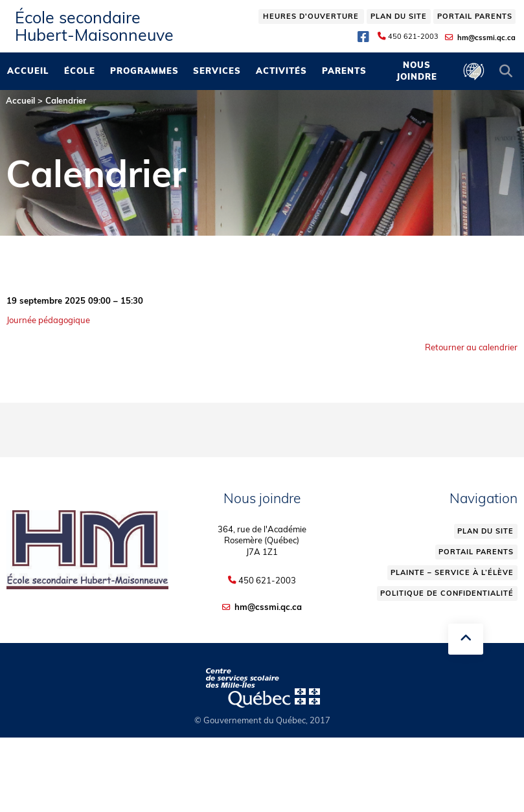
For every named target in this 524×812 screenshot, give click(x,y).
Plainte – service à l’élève (452, 572)
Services (217, 71)
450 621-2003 (413, 36)
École (80, 71)
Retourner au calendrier (471, 347)
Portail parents (475, 16)
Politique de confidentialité (447, 593)
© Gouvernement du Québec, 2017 (262, 720)
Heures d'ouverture (311, 16)
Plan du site (399, 16)
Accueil (28, 71)
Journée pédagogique (48, 320)
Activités (281, 71)
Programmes (144, 71)
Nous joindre (417, 71)
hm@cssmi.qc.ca (486, 38)
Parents (344, 71)
